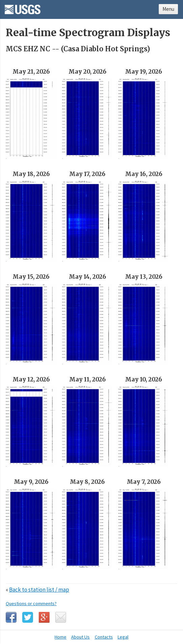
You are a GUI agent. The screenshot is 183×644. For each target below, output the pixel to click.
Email (61, 617)
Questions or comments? (31, 603)
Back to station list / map (39, 590)
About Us (80, 637)
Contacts (104, 637)
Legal (123, 637)
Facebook (11, 617)
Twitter (28, 617)
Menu (168, 9)
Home (60, 637)
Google (44, 617)
